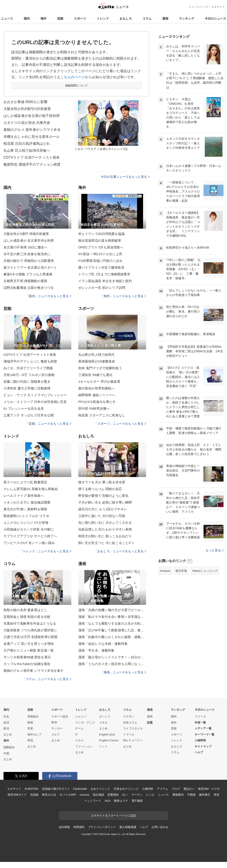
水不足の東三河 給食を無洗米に (27, 254)
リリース (200, 716)
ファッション (84, 746)
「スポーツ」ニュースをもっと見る (120, 424)
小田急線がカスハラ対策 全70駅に (29, 529)
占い (125, 795)
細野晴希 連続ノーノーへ (97, 395)
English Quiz (107, 734)
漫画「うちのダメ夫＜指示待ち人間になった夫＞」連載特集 (112, 664)
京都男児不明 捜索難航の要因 (25, 281)
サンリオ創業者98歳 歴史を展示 (27, 657)
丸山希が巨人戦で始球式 (96, 355)
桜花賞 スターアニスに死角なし (102, 415)
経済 (6, 723)
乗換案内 (178, 795)
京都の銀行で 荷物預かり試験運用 (29, 261)
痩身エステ (121, 801)
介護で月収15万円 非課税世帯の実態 (30, 637)
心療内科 (148, 789)
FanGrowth (80, 789)
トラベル (129, 734)
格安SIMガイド (17, 795)
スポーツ (80, 18)
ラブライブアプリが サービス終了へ (30, 536)
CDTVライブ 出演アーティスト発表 (32, 157)
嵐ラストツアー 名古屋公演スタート (30, 267)
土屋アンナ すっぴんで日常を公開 (29, 415)
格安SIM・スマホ (209, 789)
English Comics (109, 740)
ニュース (7, 18)
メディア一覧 (203, 728)
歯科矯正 (204, 795)
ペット (103, 746)
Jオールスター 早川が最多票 (99, 382)
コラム (147, 18)
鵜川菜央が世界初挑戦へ (96, 388)
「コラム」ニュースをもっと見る (47, 679)
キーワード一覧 (204, 734)
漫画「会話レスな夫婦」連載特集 (103, 644)
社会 (6, 716)
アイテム (162, 789)
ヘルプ (199, 752)
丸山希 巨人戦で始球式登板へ (27, 150)
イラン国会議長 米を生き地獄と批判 (105, 281)
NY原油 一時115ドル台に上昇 (100, 254)
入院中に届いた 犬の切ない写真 (102, 516)
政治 (6, 728)
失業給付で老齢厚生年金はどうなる (30, 623)
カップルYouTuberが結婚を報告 (27, 664)
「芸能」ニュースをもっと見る (48, 424)
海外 (43, 18)
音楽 (30, 728)
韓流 (30, 740)
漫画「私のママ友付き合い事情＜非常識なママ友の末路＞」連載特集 (112, 617)
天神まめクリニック (126, 789)
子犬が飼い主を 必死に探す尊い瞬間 (105, 502)
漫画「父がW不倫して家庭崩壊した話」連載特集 (112, 630)
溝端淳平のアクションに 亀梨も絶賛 (30, 361)
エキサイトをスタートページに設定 (113, 816)
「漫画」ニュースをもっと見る (123, 672)
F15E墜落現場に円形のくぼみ (100, 261)
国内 (27, 18)
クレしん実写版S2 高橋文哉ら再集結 (31, 489)
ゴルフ (56, 734)
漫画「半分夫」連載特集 (96, 650)
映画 (30, 723)
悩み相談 (98, 795)
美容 (217, 795)
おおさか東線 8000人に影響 (25, 102)
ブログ (176, 789)
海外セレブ (34, 734)
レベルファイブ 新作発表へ (24, 496)
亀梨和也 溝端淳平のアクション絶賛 (32, 164)
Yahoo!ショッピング (205, 571)
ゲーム (79, 728)
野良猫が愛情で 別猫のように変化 (103, 496)
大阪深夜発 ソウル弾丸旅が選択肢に (30, 630)
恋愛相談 (113, 795)
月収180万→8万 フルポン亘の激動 (29, 375)
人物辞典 (200, 740)
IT (77, 734)
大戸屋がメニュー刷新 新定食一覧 (29, 650)
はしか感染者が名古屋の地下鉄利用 (32, 116)
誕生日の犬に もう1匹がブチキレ (103, 509)
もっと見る (214, 550)
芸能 (60, 18)
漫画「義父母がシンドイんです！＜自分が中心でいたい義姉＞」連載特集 (112, 657)
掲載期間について (77, 86)
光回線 (34, 795)
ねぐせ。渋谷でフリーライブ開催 (28, 368)
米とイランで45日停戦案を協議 (102, 234)
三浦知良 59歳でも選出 (95, 375)
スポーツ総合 (60, 716)
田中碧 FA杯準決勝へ (94, 408)
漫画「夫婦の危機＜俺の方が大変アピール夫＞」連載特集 (112, 610)
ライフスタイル (133, 728)
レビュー (81, 716)
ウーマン (137, 795)
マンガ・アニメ (85, 723)
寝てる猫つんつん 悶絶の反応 (100, 489)
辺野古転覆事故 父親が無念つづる (29, 288)
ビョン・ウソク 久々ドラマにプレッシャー (35, 395)
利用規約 (79, 827)
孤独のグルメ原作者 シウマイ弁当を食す (33, 671)
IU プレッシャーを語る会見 (24, 408)
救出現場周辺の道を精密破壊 (100, 240)
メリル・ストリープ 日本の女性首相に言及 (35, 402)
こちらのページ (73, 77)
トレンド (103, 18)
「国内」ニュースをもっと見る (48, 296)
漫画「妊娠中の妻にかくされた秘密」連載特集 (112, 637)
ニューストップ (198, 7)
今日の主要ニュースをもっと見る (125, 177)
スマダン (129, 716)
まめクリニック (100, 789)
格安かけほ (49, 795)
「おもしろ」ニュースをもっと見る (120, 551)
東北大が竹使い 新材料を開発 (25, 509)
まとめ (8, 734)
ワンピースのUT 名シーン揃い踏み (29, 543)
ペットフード (93, 801)
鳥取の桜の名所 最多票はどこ (25, 610)
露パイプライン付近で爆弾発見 (101, 267)
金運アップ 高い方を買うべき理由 (29, 644)
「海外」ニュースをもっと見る (123, 296)
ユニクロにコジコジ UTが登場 (26, 523)
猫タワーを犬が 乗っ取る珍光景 (102, 482)
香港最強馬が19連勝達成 (97, 361)
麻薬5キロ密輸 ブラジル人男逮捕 (28, 274)
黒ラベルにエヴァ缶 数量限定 (25, 482)
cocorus (84, 795)
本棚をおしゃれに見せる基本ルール (32, 137)
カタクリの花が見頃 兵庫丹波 (27, 123)
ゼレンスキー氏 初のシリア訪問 (102, 288)
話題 (150, 723)
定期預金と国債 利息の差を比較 (27, 617)
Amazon (165, 571)
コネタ (103, 723)
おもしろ (126, 18)
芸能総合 (33, 716)
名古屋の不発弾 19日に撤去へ (26, 247)
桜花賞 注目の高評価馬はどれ (27, 144)
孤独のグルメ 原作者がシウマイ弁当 (32, 130)
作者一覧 (200, 723)
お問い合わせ (160, 827)
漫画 (165, 18)
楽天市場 (181, 571)
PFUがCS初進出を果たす (97, 402)
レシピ (150, 795)
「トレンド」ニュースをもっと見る (45, 551)
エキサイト (218, 7)
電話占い (189, 789)
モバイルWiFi (68, 795)
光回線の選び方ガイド (56, 789)
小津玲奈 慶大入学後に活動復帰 (27, 388)
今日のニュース (215, 18)
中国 (6, 753)
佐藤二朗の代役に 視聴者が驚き (27, 382)
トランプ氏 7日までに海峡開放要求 (104, 274)
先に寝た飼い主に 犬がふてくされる (105, 523)
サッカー (57, 728)
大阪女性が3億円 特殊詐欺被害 (26, 234)
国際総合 (9, 747)
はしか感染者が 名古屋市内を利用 (29, 240)
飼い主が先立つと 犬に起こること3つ (106, 543)
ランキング (187, 18)
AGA (108, 801)
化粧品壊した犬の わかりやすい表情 (105, 529)
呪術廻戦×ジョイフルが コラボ (26, 516)
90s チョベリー (133, 740)
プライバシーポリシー (102, 827)
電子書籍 (137, 801)
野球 (54, 723)
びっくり (105, 716)
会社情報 (64, 827)
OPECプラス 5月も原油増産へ (101, 247)
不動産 (191, 795)
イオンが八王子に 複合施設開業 (27, 502)
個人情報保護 (128, 827)
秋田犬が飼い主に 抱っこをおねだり (105, 536)
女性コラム (130, 723)
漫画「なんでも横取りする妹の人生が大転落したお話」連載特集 (112, 623)
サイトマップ (203, 746)
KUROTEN (31, 789)
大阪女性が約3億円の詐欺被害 (27, 109)
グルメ (79, 740)
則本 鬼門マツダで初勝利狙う (100, 368)
